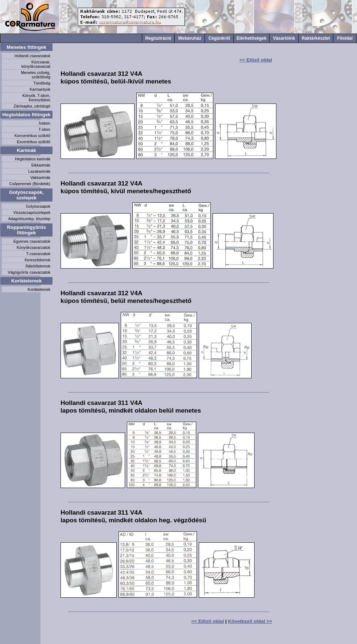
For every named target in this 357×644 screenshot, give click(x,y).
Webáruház (190, 38)
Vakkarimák (40, 177)
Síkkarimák (41, 165)
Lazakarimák (39, 171)
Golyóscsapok (38, 206)
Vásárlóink (284, 38)
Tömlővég (42, 83)
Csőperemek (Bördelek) (30, 184)
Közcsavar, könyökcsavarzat (36, 64)
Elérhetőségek (252, 38)
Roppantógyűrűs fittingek (26, 230)
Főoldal (345, 38)
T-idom (44, 129)
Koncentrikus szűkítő (32, 136)
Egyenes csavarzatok (32, 241)
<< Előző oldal (256, 60)
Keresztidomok (38, 260)
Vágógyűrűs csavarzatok (29, 272)
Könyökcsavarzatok (34, 247)
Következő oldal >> (250, 621)
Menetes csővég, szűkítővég (36, 75)
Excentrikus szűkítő (34, 142)
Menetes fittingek (26, 47)
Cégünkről (219, 38)
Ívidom (45, 123)
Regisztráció (158, 38)
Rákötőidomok (38, 266)
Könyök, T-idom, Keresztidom (36, 98)
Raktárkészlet (316, 38)
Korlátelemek (27, 281)
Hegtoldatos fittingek (26, 115)
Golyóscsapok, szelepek (26, 195)
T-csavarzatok (38, 254)
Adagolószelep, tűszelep (29, 219)
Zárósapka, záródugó (32, 106)
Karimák (26, 150)
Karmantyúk (40, 89)
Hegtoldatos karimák (33, 159)
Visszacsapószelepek (32, 212)
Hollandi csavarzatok (32, 56)
